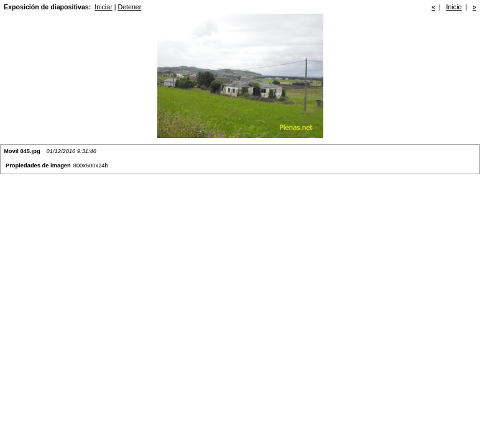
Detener (129, 7)
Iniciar (103, 7)
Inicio (454, 7)
